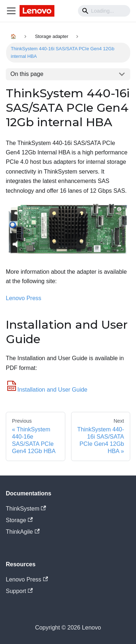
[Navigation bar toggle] (11, 11)
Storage (19, 520)
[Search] (104, 11)
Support (19, 591)
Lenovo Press (24, 298)
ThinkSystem (26, 509)
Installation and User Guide (47, 390)
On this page (27, 74)
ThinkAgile (23, 532)
